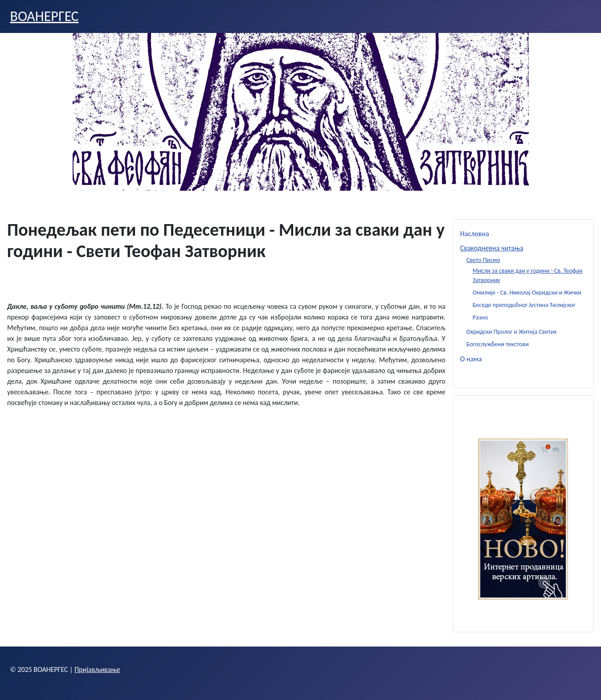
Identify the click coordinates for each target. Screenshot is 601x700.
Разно (480, 317)
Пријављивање (97, 669)
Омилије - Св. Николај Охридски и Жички (527, 293)
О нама (471, 359)
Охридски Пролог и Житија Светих (512, 332)
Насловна (475, 234)
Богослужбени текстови (498, 344)
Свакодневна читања (492, 248)
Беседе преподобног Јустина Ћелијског (524, 305)
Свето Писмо (483, 260)
